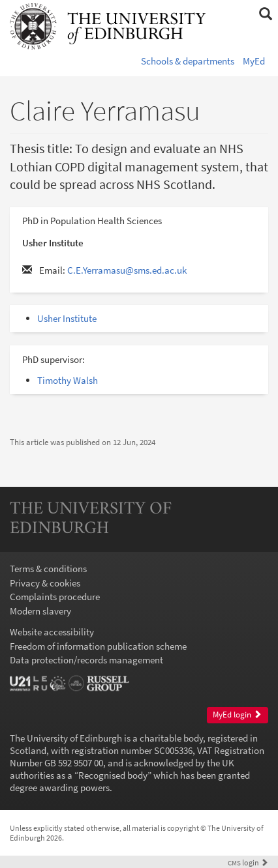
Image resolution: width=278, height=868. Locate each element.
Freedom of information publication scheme (98, 646)
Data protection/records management (86, 660)
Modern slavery (40, 611)
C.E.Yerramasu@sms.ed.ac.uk (127, 270)
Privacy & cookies (45, 583)
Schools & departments (188, 61)
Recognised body (113, 775)
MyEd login (237, 715)
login (248, 862)
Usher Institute (67, 318)
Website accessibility (52, 632)
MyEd (254, 61)
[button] (265, 14)
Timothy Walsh (68, 380)
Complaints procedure (55, 597)
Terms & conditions (48, 569)
